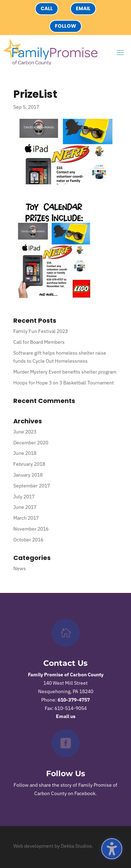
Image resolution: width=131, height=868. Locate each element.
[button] (112, 849)
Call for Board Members (39, 342)
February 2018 (29, 464)
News (20, 568)
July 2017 (24, 497)
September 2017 (32, 486)
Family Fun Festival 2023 (41, 331)
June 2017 (25, 507)
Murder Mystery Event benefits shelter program (65, 372)
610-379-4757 (74, 700)
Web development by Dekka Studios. (53, 846)
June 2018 (25, 453)
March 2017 (26, 518)
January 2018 (28, 475)
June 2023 (25, 432)
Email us (66, 716)
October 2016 (28, 540)
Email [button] (83, 8)
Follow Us (66, 774)
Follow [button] (65, 26)
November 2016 (31, 529)
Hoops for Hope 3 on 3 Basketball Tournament (64, 383)
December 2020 (31, 443)
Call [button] (47, 8)
